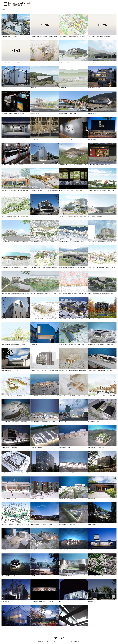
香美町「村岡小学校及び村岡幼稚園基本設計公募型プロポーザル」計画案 (74, 396)
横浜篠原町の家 (34, 344)
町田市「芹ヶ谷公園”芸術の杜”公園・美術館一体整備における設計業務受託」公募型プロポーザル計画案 (23, 216)
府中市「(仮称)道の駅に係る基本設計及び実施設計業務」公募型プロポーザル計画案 (47, 319)
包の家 (3, 88)
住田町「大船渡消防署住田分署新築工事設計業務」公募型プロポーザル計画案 (75, 268)
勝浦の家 (90, 550)
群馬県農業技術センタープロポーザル (67, 524)
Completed (15, 12)
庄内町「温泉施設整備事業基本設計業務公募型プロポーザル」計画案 (44, 396)
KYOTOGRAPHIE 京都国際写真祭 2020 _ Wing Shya (99, 165)
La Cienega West (63, 422)
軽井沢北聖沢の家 (92, 524)
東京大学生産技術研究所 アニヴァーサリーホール (12, 370)
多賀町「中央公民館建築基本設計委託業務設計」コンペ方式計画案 (102, 293)
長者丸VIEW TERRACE (35, 216)
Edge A (61, 601)
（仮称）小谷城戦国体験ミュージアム (96, 62)
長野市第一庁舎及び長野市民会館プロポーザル (11, 447)
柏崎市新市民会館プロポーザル (66, 550)
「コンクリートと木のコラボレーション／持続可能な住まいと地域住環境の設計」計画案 (49, 370)
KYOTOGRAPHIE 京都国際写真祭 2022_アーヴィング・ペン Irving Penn (74, 139)
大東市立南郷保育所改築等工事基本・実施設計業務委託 (100, 36)
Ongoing (9, 12)
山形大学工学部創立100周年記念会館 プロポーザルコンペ (42, 601)
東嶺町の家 (4, 627)
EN (114, 4)
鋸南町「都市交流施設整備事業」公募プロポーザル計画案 (13, 344)
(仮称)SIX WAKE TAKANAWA (36, 62)
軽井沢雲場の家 (92, 601)
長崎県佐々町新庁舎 (35, 113)
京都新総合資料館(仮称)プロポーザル (38, 447)
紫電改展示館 (33, 88)
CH (115, 4)
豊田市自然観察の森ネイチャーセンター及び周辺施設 (41, 524)
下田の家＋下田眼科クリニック (66, 627)
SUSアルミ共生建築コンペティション (9, 499)
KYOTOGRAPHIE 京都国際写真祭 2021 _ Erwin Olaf (12, 165)
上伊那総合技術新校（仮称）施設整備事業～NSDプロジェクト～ (73, 36)
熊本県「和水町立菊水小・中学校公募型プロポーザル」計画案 (14, 422)
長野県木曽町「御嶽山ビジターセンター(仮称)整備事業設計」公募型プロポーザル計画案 (77, 165)
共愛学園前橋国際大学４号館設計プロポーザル (69, 499)
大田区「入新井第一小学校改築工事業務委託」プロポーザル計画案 (102, 242)
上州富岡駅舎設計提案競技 (65, 447)
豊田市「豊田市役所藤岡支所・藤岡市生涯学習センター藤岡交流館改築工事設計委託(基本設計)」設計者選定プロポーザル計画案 (85, 293)
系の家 (32, 165)
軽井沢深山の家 (92, 473)
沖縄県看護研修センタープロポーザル (96, 447)
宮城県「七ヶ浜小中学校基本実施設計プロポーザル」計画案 (43, 422)
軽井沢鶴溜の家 (92, 499)
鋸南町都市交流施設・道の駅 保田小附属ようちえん (70, 113)
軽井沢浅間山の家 (5, 601)
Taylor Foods (4, 139)
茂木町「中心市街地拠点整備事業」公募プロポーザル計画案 (72, 344)
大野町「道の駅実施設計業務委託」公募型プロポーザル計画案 (43, 293)
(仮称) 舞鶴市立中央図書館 (65, 62)
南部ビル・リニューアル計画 (94, 319)
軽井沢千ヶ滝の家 (34, 627)
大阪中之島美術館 (92, 139)
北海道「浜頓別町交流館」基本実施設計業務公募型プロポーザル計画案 (103, 268)
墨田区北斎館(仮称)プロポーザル (8, 550)
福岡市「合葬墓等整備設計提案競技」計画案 (97, 216)
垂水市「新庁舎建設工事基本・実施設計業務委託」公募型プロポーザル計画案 (17, 242)
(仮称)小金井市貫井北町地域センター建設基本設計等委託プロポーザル (16, 524)
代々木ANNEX (33, 473)
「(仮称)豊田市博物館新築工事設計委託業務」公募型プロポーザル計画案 (103, 190)
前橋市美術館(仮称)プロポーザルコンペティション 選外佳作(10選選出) (16, 473)
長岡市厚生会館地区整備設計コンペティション (69, 576)
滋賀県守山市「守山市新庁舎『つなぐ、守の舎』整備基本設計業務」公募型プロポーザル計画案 (50, 190)
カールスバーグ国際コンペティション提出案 (97, 576)
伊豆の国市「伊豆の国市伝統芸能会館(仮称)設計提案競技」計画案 (73, 370)
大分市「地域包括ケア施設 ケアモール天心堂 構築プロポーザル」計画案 (16, 396)
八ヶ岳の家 (33, 576)
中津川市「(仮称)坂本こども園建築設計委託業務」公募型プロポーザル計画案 (75, 242)
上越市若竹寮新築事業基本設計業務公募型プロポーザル (71, 473)
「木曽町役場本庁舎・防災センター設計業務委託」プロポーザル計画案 (16, 268)
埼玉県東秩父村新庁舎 (64, 88)
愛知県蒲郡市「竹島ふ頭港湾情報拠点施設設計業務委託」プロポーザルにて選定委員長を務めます (50, 36)
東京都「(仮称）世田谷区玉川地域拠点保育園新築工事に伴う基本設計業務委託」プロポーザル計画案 (51, 268)
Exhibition (24, 12)
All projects (4, 12)
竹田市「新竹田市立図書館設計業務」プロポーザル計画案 (71, 319)
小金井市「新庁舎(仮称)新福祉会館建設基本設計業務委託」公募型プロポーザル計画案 (77, 216)
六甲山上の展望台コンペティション (9, 576)
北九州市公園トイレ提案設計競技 (37, 499)
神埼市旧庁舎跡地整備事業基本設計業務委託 (11, 62)
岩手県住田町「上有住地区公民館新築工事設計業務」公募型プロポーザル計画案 (18, 190)
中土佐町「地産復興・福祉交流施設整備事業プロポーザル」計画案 (102, 370)
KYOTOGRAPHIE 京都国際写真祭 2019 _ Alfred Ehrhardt (71, 190)
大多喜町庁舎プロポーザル (36, 550)
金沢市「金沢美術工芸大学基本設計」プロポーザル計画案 (42, 242)
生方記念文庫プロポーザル (94, 422)
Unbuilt (20, 12)
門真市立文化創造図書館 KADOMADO (9, 36)
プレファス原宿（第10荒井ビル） (95, 88)
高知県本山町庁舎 (92, 113)
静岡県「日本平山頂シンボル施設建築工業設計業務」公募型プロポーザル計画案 (18, 293)
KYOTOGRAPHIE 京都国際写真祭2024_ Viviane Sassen (13, 113)
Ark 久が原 (4, 319)
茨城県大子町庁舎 (34, 139)
